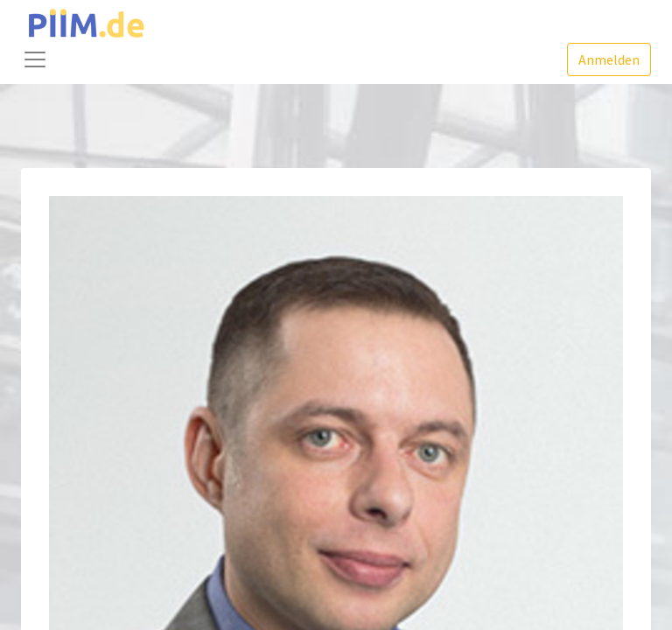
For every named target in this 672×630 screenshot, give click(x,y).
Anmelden (609, 59)
